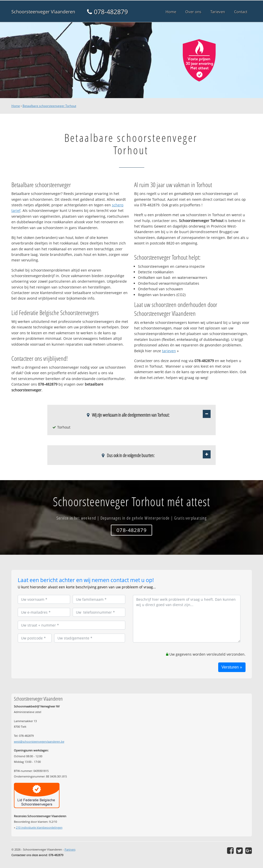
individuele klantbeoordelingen (39, 827)
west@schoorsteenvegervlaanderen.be (39, 741)
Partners (70, 849)
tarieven (169, 351)
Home (16, 106)
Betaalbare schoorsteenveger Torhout (49, 106)
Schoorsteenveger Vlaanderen (43, 12)
